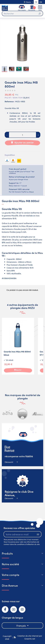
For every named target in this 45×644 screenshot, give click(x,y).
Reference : (10, 101)
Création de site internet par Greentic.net (30, 637)
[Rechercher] (22, 13)
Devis (27, 2)
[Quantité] (22, 135)
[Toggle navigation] (40, 8)
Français (21, 626)
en (41, 2)
